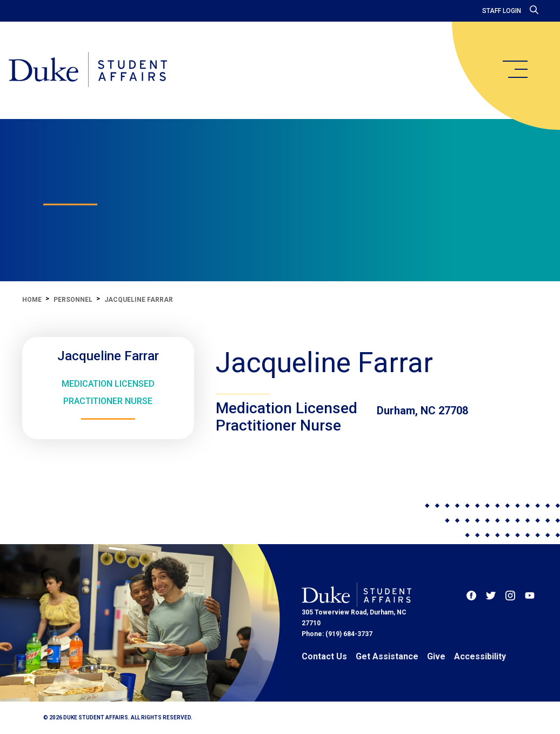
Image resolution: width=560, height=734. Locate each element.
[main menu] (515, 69)
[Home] (88, 70)
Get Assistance (387, 656)
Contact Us (324, 656)
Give (436, 656)
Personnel (73, 300)
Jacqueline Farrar (139, 300)
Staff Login (502, 11)
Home (32, 300)
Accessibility (480, 656)
